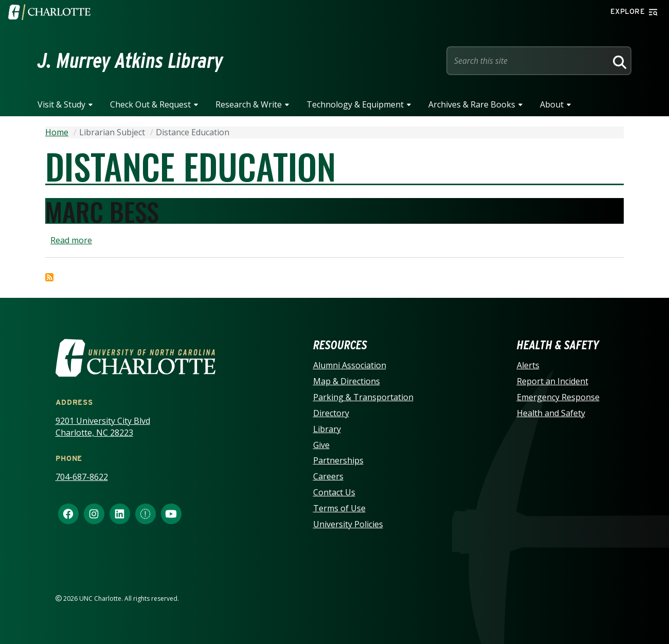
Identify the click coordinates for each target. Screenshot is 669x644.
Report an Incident (553, 381)
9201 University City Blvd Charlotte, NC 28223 (103, 427)
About (552, 104)
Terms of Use (339, 508)
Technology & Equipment (355, 104)
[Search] (618, 61)
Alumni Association (350, 365)
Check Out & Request (150, 104)
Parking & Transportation (363, 397)
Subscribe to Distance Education (49, 277)
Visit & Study (61, 104)
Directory (331, 413)
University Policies (348, 524)
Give (321, 445)
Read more (71, 240)
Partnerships (338, 460)
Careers (328, 476)
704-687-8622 (82, 477)
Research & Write (249, 104)
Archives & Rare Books (472, 104)
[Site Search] (529, 61)
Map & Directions (347, 381)
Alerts (528, 365)
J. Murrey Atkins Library (130, 61)
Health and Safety (551, 413)
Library (327, 429)
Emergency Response (558, 397)
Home (57, 132)
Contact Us (334, 492)
